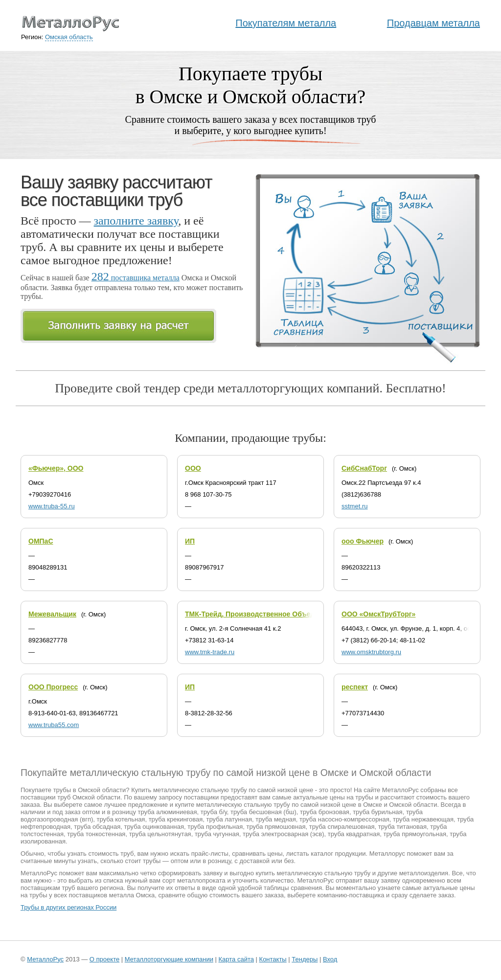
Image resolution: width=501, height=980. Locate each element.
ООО (193, 468)
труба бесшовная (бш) (263, 812)
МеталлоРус (45, 959)
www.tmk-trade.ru (210, 652)
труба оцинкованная (154, 827)
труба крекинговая (176, 819)
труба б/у (214, 812)
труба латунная (229, 819)
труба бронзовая (325, 812)
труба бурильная (378, 812)
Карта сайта (236, 959)
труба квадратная (354, 834)
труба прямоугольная (415, 834)
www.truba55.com (54, 725)
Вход (330, 959)
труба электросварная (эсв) (284, 834)
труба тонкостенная (96, 834)
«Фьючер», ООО (56, 468)
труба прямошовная (276, 827)
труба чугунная (217, 834)
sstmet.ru (354, 506)
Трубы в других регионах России (68, 907)
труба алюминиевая (168, 812)
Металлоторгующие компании (169, 959)
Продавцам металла (433, 23)
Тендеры (305, 959)
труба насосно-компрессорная (344, 819)
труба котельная (121, 819)
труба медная (276, 819)
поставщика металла (136, 278)
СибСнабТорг (364, 468)
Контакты (273, 959)
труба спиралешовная (342, 827)
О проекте (104, 959)
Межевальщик (52, 614)
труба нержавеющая (423, 819)
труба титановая (402, 827)
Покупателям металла (286, 23)
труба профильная (215, 827)
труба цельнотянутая (160, 834)
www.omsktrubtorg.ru (371, 652)
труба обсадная (97, 827)
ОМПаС (41, 541)
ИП (190, 541)
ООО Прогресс (53, 687)
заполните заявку (136, 221)
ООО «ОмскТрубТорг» (378, 614)
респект (355, 687)
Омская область (69, 37)
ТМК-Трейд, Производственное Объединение (262, 614)
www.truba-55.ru (52, 506)
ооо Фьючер (363, 541)
